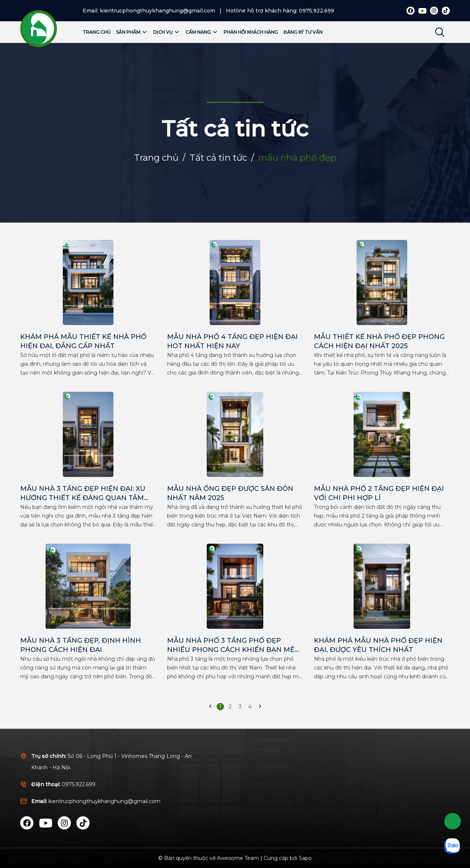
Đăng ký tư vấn (303, 32)
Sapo (305, 858)
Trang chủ (97, 32)
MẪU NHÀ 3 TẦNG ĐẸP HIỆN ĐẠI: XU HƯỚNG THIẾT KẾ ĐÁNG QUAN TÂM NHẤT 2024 (83, 498)
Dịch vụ (167, 32)
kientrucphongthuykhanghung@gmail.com (158, 11)
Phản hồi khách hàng (251, 32)
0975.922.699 (317, 11)
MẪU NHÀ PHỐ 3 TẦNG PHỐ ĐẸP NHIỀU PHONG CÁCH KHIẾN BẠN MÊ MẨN (231, 650)
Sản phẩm (132, 32)
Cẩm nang (202, 32)
